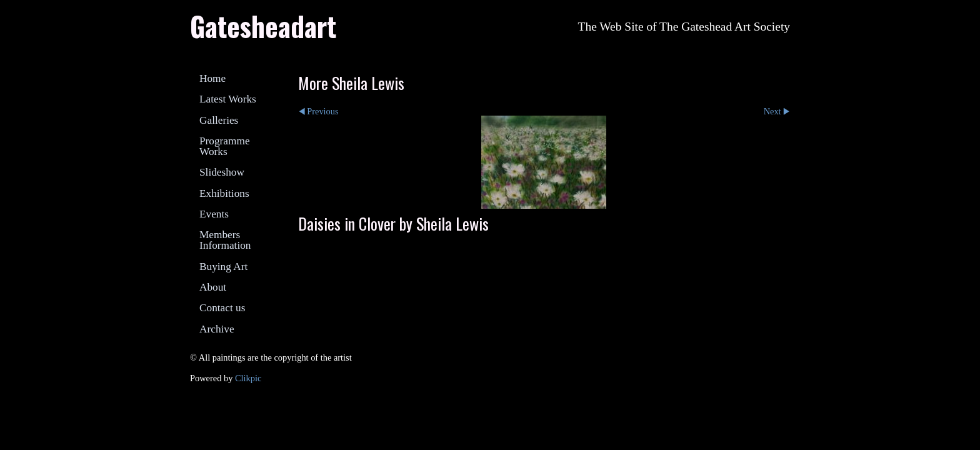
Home (212, 78)
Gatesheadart (263, 26)
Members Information (225, 240)
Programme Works (225, 146)
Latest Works (228, 99)
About (213, 287)
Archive (217, 329)
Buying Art (223, 267)
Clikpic (248, 378)
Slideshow (222, 172)
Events (214, 214)
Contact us (222, 308)
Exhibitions (224, 193)
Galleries (219, 120)
